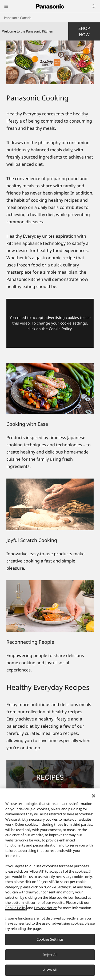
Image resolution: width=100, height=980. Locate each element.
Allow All (50, 970)
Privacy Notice (45, 908)
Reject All (50, 955)
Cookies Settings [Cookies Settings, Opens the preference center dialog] (50, 939)
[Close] (94, 796)
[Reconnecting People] (50, 606)
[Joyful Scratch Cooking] (50, 504)
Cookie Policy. (61, 329)
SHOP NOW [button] (84, 31)
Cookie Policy (16, 908)
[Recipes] (50, 763)
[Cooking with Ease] (50, 388)
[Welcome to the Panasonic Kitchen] (50, 62)
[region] (50, 884)
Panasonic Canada (18, 18)
